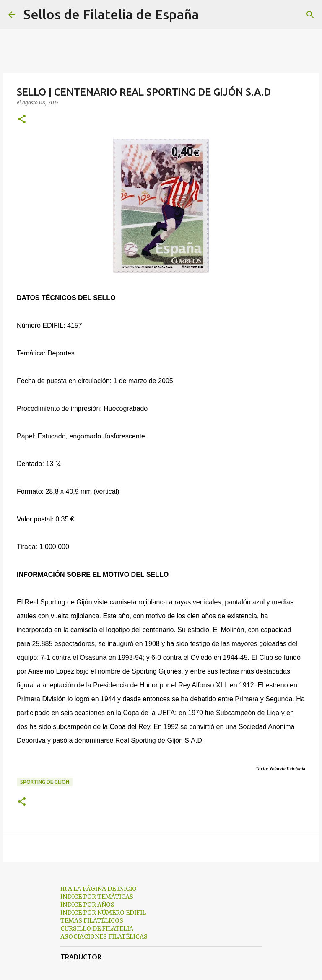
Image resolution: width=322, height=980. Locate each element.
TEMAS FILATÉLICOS (92, 920)
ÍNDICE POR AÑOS (87, 905)
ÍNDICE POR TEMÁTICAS (97, 897)
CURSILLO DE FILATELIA (97, 928)
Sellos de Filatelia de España (111, 14)
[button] (22, 120)
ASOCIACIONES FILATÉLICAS (104, 936)
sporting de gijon (45, 782)
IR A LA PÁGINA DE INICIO (99, 889)
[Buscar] (210, 15)
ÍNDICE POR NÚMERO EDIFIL (103, 913)
